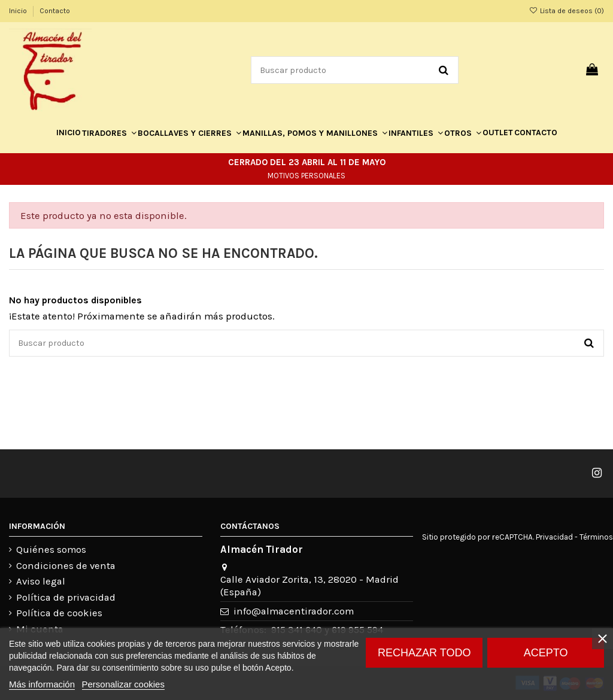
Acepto (546, 653)
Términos (596, 537)
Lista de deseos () (567, 11)
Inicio (19, 11)
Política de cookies (59, 613)
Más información (42, 684)
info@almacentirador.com (294, 611)
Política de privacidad (66, 597)
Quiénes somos (51, 550)
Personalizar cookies (123, 684)
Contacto (55, 11)
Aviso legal (41, 581)
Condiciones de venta (66, 566)
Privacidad (554, 537)
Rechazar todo (424, 653)
